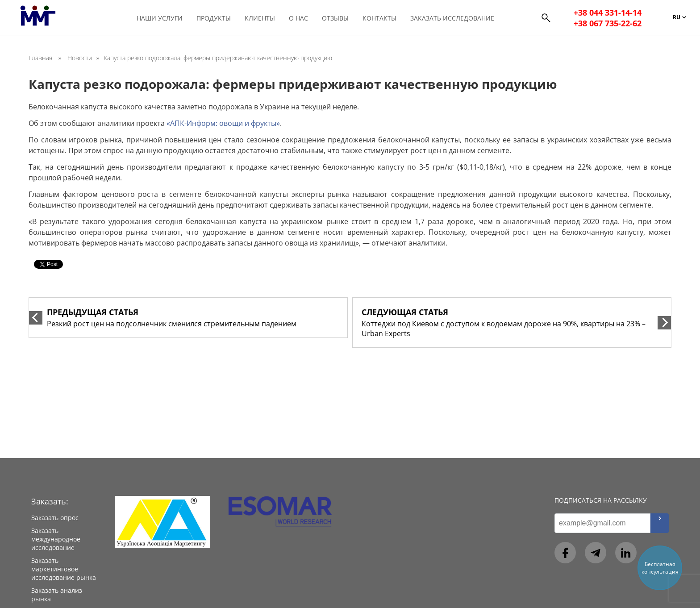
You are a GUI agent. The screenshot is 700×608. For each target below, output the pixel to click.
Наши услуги (160, 18)
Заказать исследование (452, 18)
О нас (298, 18)
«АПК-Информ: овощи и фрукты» (223, 123)
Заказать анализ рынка (57, 595)
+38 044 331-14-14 (608, 12)
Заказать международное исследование (56, 539)
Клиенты (260, 18)
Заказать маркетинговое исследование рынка (64, 569)
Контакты (379, 18)
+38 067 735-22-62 (608, 23)
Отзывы (335, 18)
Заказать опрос (55, 518)
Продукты (214, 18)
